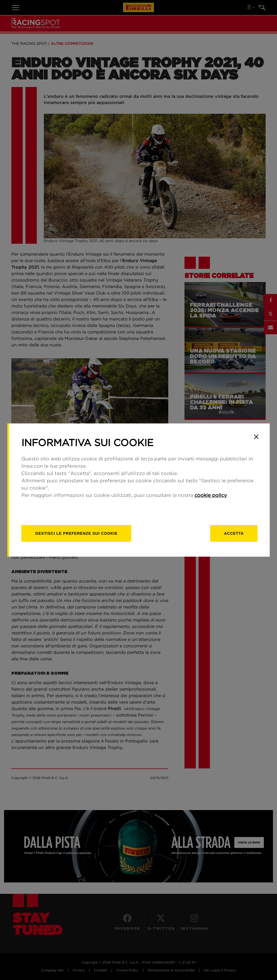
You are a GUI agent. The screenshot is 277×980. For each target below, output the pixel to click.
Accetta (234, 533)
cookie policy (211, 496)
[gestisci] (76, 533)
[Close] (256, 437)
